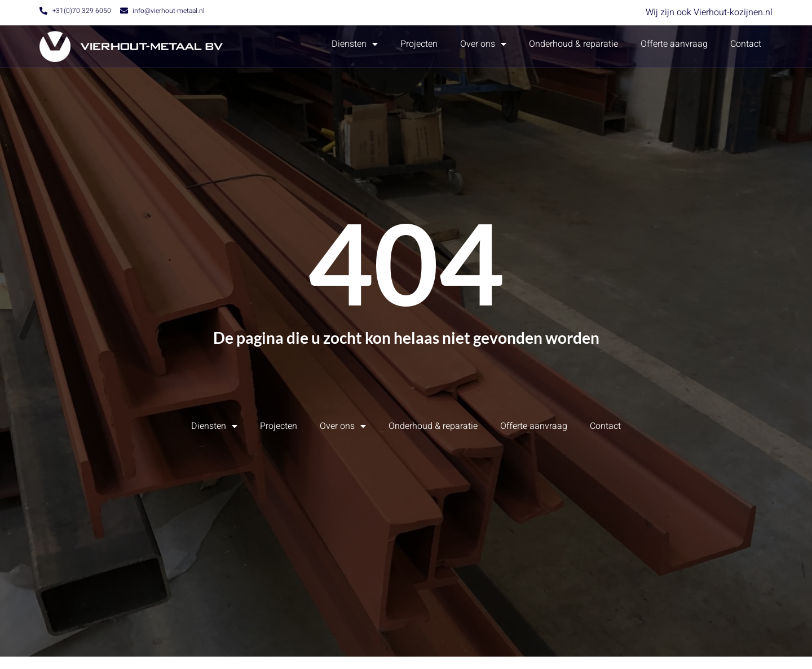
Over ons (483, 44)
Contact (746, 44)
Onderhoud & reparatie (573, 44)
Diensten (355, 44)
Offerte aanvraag (674, 44)
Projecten (419, 44)
